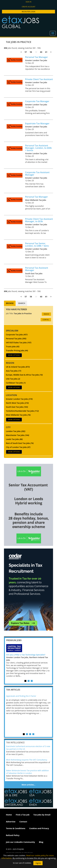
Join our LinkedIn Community (20, 842)
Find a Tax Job (23, 815)
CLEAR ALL (46, 320)
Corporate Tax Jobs (17, 335)
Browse (10, 303)
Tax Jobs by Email (42, 815)
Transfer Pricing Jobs (17, 350)
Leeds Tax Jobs (14, 439)
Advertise (11, 822)
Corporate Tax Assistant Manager (37, 174)
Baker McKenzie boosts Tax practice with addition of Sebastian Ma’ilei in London (28, 772)
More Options (14, 355)
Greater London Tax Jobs (19, 399)
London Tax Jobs (16, 431)
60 (41, 52)
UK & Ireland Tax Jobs (18, 367)
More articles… (29, 785)
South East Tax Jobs (17, 407)
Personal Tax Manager (36, 57)
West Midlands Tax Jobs (18, 415)
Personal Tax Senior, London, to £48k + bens (37, 245)
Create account (28, 7)
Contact (23, 822)
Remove (46, 314)
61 (46, 52)
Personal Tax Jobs (16, 339)
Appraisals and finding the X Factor (21, 696)
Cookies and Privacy (39, 828)
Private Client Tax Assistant (39, 79)
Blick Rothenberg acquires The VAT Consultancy (27, 760)
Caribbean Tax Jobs (16, 383)
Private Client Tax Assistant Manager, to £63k (39, 220)
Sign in (29, 2)
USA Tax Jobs (13, 379)
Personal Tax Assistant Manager (37, 269)
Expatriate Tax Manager (37, 123)
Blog (41, 842)
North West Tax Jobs (17, 403)
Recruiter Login (29, 12)
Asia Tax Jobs (14, 371)
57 (26, 52)
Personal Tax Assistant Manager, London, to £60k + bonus (38, 148)
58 (31, 52)
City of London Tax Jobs (18, 447)
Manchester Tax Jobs (18, 435)
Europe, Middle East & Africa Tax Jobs (24, 375)
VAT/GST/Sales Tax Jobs (19, 343)
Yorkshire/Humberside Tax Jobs (22, 411)
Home (9, 815)
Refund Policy (13, 835)
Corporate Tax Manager (37, 101)
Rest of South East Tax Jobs (20, 443)
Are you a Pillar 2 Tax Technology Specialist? (26, 655)
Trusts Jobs (13, 346)
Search (22, 303)
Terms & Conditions (16, 828)
